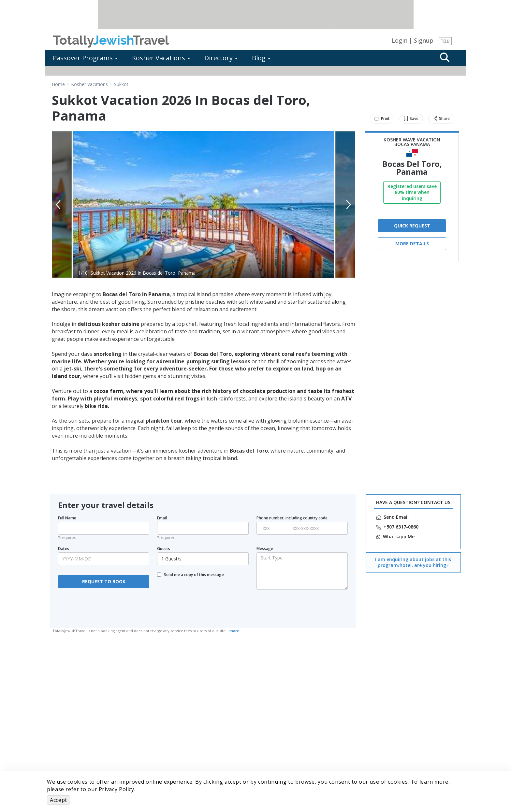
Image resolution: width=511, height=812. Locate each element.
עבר (445, 41)
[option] (204, 205)
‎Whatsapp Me (399, 537)
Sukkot (121, 84)
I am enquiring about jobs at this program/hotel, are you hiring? (413, 562)
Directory (221, 58)
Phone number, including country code (292, 518)
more (234, 631)
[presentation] (104, 608)
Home (58, 84)
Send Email (396, 517)
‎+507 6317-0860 (401, 527)
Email (162, 518)
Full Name (67, 518)
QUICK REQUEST (412, 226)
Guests (164, 549)
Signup (424, 40)
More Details (412, 244)
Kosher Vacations (161, 58)
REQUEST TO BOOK (104, 581)
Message (265, 549)
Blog (261, 58)
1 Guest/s (204, 559)
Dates (64, 549)
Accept (58, 800)
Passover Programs (85, 58)
